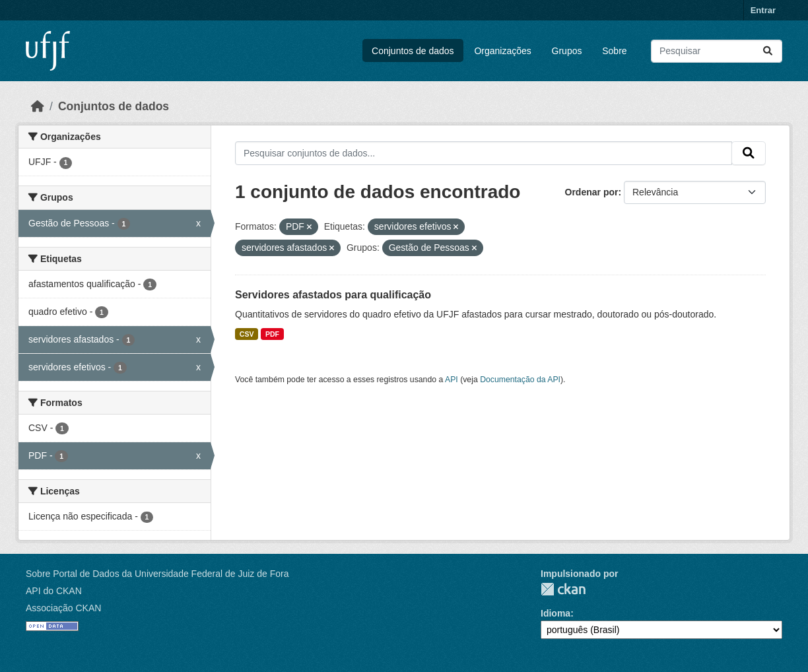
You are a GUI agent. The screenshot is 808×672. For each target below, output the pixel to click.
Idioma (555, 613)
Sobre (614, 51)
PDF (272, 334)
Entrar (763, 10)
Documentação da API (520, 380)
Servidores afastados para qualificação (333, 295)
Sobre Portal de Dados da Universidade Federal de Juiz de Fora (157, 574)
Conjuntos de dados (413, 51)
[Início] (38, 106)
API (452, 380)
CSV (247, 334)
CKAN (563, 589)
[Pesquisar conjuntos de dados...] (717, 51)
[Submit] (768, 51)
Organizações (502, 51)
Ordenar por (592, 192)
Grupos (567, 51)
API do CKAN (54, 591)
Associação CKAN (63, 608)
